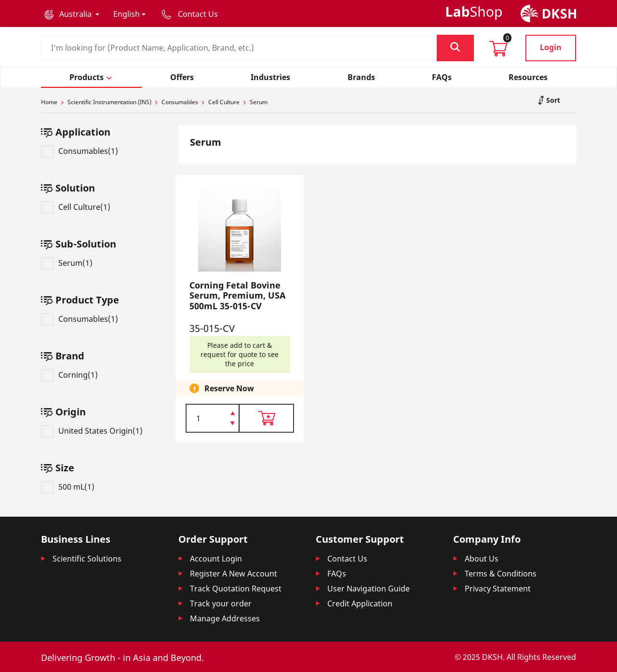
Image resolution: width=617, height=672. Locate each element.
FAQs (337, 574)
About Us (482, 559)
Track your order (221, 603)
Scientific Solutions (87, 559)
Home (49, 102)
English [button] (127, 14)
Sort (552, 100)
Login (551, 47)
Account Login (216, 559)
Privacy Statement (498, 589)
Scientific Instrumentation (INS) (109, 102)
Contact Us (347, 559)
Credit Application (360, 603)
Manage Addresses (225, 618)
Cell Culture (224, 102)
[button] (72, 14)
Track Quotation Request (236, 589)
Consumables (180, 102)
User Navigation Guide (369, 589)
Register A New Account (234, 574)
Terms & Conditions (501, 574)
